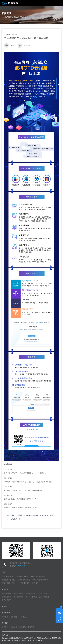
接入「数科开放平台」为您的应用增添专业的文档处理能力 (25, 473)
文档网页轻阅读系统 (38, 576)
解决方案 (5, 589)
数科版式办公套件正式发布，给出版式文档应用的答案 (23, 490)
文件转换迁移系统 (22, 576)
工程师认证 (23, 617)
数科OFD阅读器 (7, 576)
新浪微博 (24, 46)
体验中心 (5, 606)
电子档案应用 (31, 594)
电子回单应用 (42, 594)
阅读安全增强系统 (8, 583)
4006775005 (22, 566)
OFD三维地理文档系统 (40, 580)
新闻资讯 (31, 627)
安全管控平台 (44, 597)
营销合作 (5, 617)
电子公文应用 (7, 594)
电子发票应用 (19, 597)
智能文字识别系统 (8, 580)
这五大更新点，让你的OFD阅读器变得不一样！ (21, 499)
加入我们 (22, 627)
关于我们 (5, 623)
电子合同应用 (7, 600)
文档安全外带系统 (23, 583)
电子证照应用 (19, 594)
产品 (3, 572)
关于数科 (5, 627)
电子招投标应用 (31, 597)
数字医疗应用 (7, 597)
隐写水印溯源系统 (23, 580)
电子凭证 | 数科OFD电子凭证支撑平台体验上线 (21, 508)
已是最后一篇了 (16, 519)
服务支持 (14, 617)
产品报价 (35, 583)
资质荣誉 (14, 627)
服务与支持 (6, 613)
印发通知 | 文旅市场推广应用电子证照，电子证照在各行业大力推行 (28, 482)
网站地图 (5, 635)
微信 (9, 46)
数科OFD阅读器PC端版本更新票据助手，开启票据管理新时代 (32, 515)
